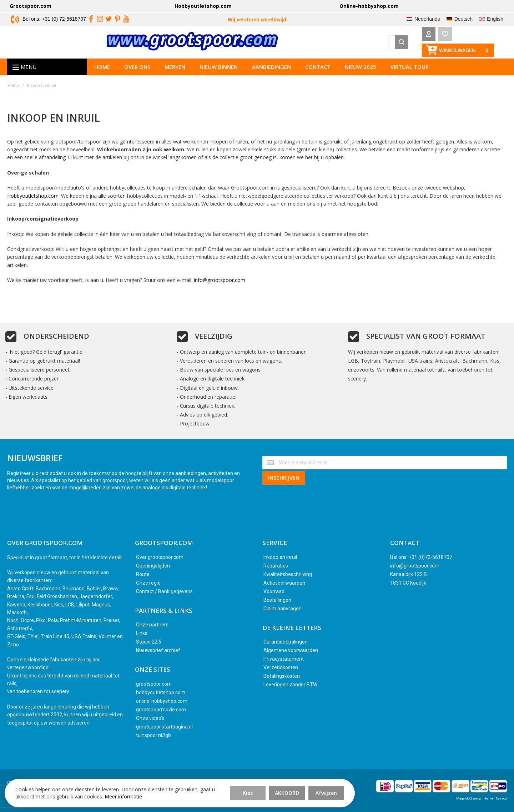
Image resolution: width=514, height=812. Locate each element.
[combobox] (290, 44)
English (495, 19)
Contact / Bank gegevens (164, 591)
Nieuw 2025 (361, 70)
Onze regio (148, 583)
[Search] (382, 44)
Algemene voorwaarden (291, 651)
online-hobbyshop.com (162, 701)
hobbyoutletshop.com (161, 692)
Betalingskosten (282, 676)
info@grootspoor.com (220, 283)
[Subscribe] (284, 477)
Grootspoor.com (31, 6)
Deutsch (463, 19)
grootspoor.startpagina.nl (164, 727)
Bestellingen (277, 600)
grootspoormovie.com (161, 710)
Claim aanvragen (283, 609)
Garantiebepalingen (286, 642)
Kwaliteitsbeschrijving (288, 574)
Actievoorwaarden (284, 583)
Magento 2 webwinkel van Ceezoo (482, 798)
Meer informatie (105, 794)
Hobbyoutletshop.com (203, 6)
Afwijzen (236, 787)
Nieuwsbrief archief (158, 651)
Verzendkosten (281, 668)
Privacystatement (284, 659)
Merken (175, 70)
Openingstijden (153, 566)
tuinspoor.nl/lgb (153, 735)
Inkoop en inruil (280, 557)
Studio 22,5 (149, 642)
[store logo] (94, 44)
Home (102, 70)
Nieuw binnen (219, 70)
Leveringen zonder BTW (290, 685)
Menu (29, 70)
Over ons (137, 70)
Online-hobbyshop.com (369, 6)
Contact (318, 70)
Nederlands (427, 19)
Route (143, 574)
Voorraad (274, 591)
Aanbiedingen (271, 70)
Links (142, 634)
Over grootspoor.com (160, 557)
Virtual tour (410, 70)
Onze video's (150, 718)
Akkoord (196, 787)
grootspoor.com (154, 684)
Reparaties (276, 566)
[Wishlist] (425, 44)
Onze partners (152, 625)
